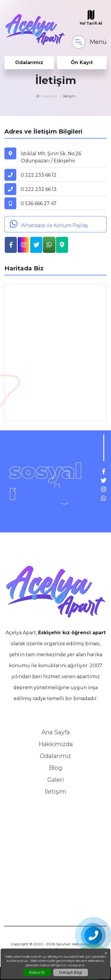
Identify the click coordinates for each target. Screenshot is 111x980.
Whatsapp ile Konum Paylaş (48, 224)
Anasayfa (46, 96)
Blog (55, 768)
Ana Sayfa (56, 732)
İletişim (55, 792)
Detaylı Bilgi (71, 972)
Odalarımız (29, 62)
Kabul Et (37, 972)
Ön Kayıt (82, 62)
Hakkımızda (56, 744)
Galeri (56, 780)
